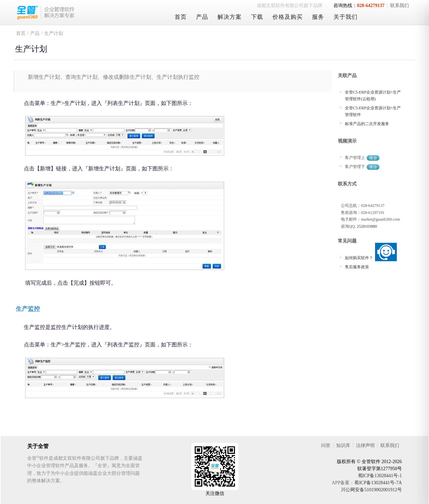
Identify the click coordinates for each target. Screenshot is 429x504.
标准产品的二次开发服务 (367, 124)
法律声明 (365, 445)
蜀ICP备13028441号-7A (378, 483)
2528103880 (367, 226)
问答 (326, 445)
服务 (318, 17)
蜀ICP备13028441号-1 (380, 476)
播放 (373, 158)
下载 (257, 17)
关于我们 (346, 17)
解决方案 (230, 17)
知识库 (343, 445)
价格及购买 (288, 17)
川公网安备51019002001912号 (371, 490)
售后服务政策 (357, 267)
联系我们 (400, 6)
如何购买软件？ (359, 258)
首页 (181, 17)
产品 (202, 17)
